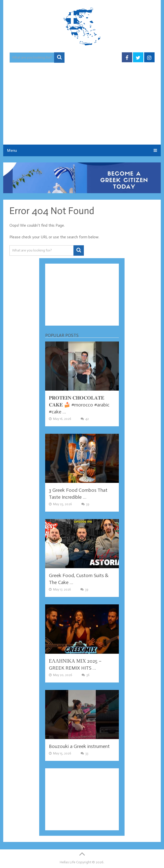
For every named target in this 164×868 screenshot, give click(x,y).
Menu (12, 150)
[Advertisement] (82, 107)
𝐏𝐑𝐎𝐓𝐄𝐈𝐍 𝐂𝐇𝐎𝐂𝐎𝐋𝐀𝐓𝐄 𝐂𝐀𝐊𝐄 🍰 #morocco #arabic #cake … (79, 405)
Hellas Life (68, 862)
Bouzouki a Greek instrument (79, 746)
